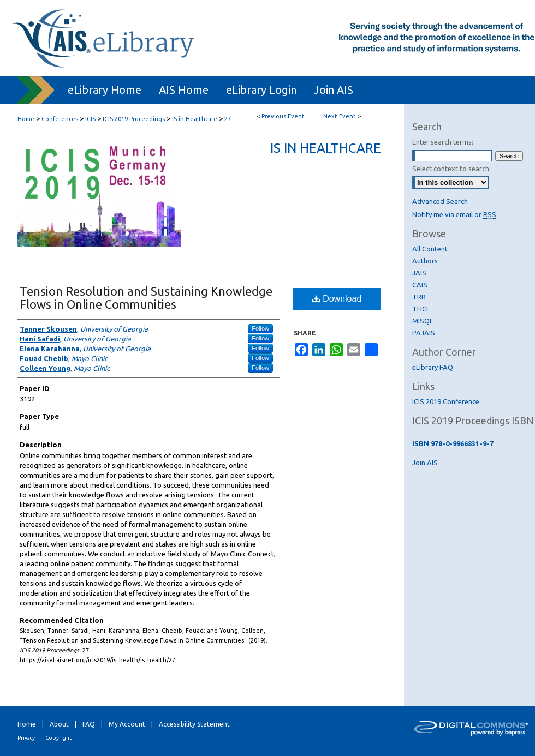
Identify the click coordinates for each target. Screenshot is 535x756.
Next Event (340, 116)
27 (228, 119)
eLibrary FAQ (433, 367)
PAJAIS (424, 333)
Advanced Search (440, 201)
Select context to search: (451, 169)
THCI (420, 309)
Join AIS (425, 463)
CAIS (420, 285)
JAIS (419, 273)
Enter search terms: (443, 142)
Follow (260, 328)
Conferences (61, 119)
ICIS (91, 119)
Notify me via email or (454, 214)
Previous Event (283, 116)
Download (337, 299)
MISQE (423, 321)
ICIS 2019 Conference (446, 401)
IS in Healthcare (195, 119)
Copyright (58, 738)
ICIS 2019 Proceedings (135, 119)
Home (26, 119)
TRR (419, 297)
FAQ (89, 724)
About (59, 724)
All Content (430, 249)
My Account (127, 724)
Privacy (26, 738)
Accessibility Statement (194, 724)
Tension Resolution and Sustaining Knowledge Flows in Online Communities (146, 298)
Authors (425, 261)
